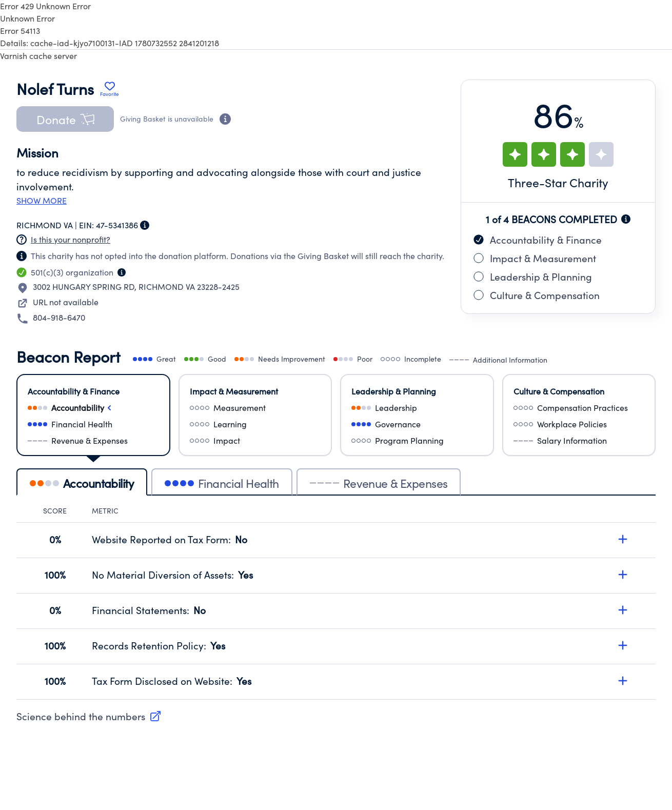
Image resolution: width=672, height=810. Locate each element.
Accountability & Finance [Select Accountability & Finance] (74, 391)
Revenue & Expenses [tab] (379, 483)
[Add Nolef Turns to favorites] (110, 89)
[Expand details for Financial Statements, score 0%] (623, 610)
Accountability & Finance (538, 240)
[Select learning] (255, 424)
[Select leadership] (417, 408)
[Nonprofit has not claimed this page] (22, 240)
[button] (65, 119)
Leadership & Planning (533, 276)
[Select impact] (255, 441)
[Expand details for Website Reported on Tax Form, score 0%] (623, 539)
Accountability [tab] (82, 483)
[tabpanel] (336, 603)
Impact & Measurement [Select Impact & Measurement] (234, 391)
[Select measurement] (255, 408)
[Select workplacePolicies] (579, 424)
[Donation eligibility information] (225, 119)
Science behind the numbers (89, 716)
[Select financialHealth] (93, 424)
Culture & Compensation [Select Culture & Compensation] (559, 391)
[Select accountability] (93, 408)
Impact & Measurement (535, 258)
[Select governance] (417, 424)
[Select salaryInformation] (579, 441)
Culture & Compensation (537, 295)
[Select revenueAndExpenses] (93, 441)
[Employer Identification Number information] (145, 225)
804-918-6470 (59, 317)
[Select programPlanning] (417, 441)
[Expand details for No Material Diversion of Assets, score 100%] (623, 575)
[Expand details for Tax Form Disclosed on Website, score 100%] (623, 681)
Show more (42, 201)
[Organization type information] (122, 272)
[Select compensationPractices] (579, 408)
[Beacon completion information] (626, 219)
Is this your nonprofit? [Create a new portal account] (71, 239)
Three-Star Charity (558, 182)
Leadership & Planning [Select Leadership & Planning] (394, 391)
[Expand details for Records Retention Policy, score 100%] (623, 645)
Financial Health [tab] (222, 483)
